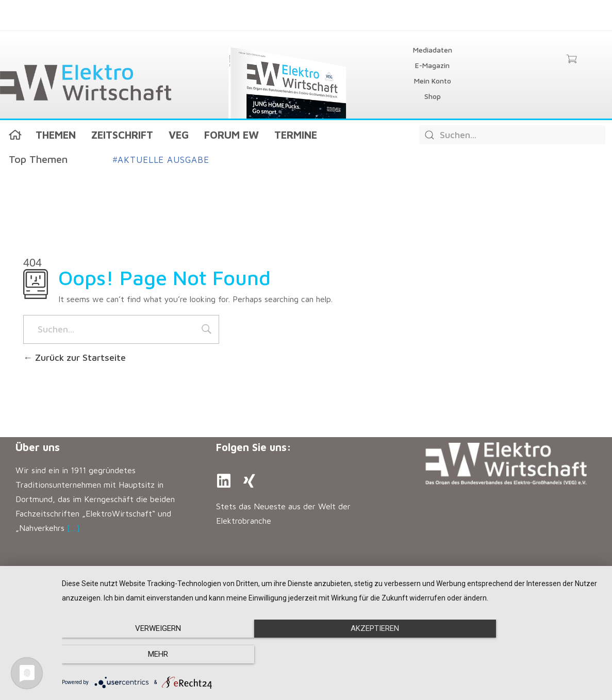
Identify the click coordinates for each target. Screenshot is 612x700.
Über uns (38, 447)
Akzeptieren (332, 655)
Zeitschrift (122, 135)
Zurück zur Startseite (75, 357)
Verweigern (143, 655)
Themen (56, 135)
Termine (296, 135)
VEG (179, 135)
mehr (520, 655)
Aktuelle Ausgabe (161, 160)
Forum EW (231, 135)
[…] (73, 528)
